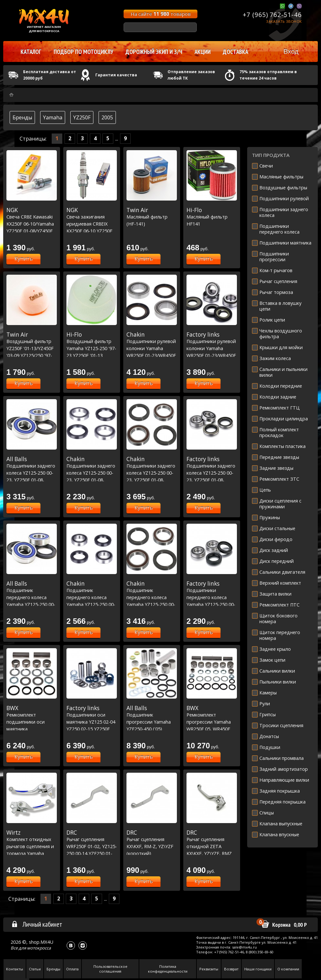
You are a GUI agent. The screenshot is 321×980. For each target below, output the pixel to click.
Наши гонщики (258, 969)
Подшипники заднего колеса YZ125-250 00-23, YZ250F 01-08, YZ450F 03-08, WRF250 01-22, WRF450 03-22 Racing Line (152, 480)
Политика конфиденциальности (168, 969)
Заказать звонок (284, 21)
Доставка (235, 52)
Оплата (72, 969)
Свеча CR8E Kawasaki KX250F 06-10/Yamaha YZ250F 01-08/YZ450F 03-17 (32, 224)
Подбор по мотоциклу (83, 52)
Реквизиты (209, 969)
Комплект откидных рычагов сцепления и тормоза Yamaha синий (32, 846)
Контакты (15, 969)
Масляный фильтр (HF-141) (152, 217)
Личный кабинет (37, 924)
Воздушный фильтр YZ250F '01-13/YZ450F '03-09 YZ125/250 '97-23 (32, 348)
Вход (291, 51)
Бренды (22, 117)
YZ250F (82, 117)
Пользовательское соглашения (110, 969)
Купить (24, 259)
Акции (203, 52)
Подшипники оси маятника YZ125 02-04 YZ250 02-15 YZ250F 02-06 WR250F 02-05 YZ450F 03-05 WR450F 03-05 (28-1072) (92, 729)
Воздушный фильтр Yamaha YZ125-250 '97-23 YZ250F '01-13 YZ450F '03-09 (92, 348)
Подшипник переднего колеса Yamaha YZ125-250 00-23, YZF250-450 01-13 (32, 597)
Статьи (35, 969)
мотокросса (39, 948)
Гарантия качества (116, 75)
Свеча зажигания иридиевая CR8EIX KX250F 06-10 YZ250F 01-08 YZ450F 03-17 (92, 224)
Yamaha (53, 117)
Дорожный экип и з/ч (154, 52)
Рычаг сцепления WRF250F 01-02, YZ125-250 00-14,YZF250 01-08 (92, 846)
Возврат (231, 969)
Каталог (31, 52)
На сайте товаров (161, 14)
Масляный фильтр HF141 (212, 217)
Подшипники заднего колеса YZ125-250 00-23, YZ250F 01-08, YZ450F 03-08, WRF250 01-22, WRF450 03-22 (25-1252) (212, 480)
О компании (288, 969)
